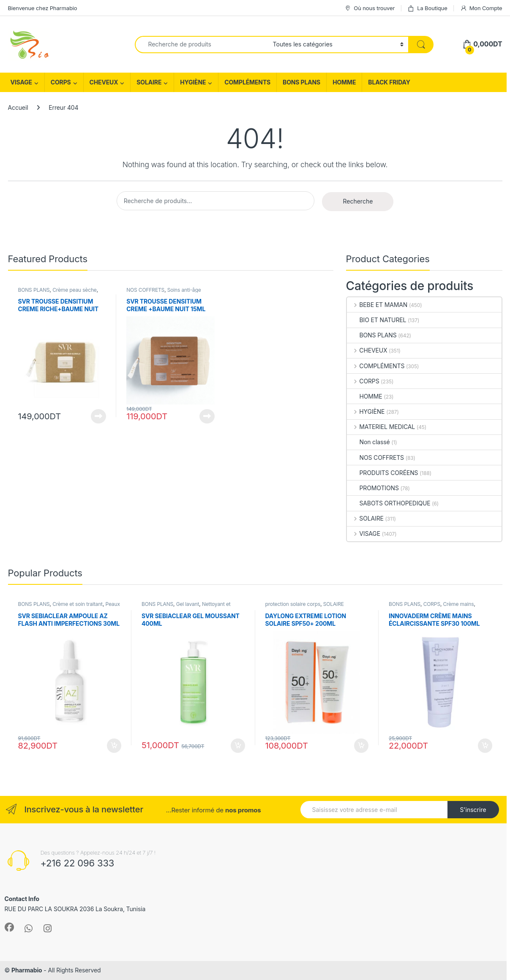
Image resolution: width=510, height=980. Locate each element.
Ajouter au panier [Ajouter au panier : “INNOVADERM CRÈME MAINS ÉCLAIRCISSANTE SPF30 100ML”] (485, 746)
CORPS (61, 82)
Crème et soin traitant (78, 604)
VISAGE (21, 82)
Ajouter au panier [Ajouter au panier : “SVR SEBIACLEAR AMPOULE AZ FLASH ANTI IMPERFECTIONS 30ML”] (114, 746)
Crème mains (458, 604)
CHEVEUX (104, 82)
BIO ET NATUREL (377, 320)
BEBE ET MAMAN (377, 305)
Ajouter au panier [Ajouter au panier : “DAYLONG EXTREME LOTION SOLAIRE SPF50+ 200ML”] (361, 746)
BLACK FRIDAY (389, 82)
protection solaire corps (293, 604)
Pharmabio (27, 970)
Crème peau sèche (75, 290)
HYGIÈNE (193, 82)
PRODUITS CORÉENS (383, 473)
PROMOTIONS (373, 488)
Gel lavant (188, 604)
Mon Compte (481, 8)
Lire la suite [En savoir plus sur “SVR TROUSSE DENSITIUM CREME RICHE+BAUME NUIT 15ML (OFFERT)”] (98, 416)
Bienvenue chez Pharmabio (43, 8)
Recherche (358, 201)
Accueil (18, 107)
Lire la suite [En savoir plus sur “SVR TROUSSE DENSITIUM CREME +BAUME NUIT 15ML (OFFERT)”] (207, 416)
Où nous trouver (370, 8)
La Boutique (427, 8)
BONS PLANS (301, 82)
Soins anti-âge (184, 290)
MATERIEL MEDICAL (381, 427)
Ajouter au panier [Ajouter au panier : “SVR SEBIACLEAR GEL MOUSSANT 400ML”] (238, 746)
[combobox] (202, 45)
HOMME (344, 82)
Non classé (368, 442)
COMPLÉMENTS (247, 82)
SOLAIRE (149, 82)
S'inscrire (473, 810)
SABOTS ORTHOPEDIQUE (389, 503)
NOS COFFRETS (145, 290)
